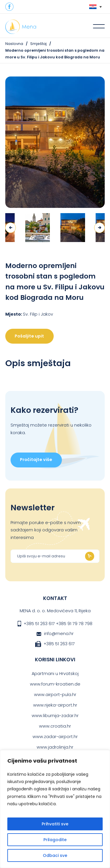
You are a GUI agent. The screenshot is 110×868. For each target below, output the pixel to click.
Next (99, 228)
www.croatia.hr (55, 726)
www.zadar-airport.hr (55, 737)
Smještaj (38, 44)
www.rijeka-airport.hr (55, 705)
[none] (95, 7)
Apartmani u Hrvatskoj (55, 674)
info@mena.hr (59, 634)
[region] (55, 809)
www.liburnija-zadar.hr (55, 716)
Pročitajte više (36, 460)
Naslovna (14, 44)
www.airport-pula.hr (55, 695)
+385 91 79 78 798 (74, 624)
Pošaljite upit (29, 336)
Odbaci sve (55, 855)
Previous (11, 228)
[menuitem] (95, 7)
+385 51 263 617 (39, 624)
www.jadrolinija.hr (55, 747)
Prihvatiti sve (55, 824)
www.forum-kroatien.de (55, 684)
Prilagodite (55, 840)
